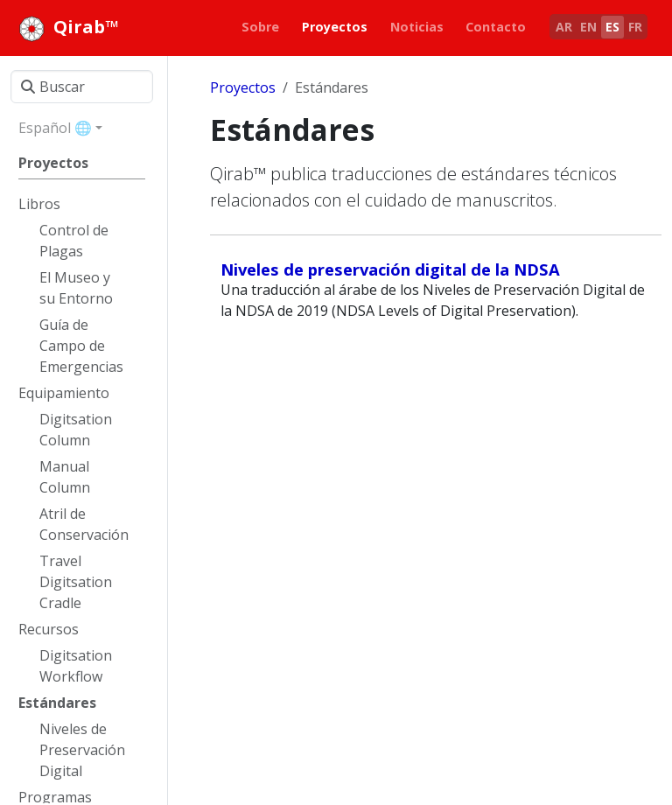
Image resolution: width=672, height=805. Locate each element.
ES (612, 27)
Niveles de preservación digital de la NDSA (390, 269)
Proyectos (243, 87)
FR (635, 27)
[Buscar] (82, 87)
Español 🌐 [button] (55, 128)
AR (564, 27)
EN (588, 27)
